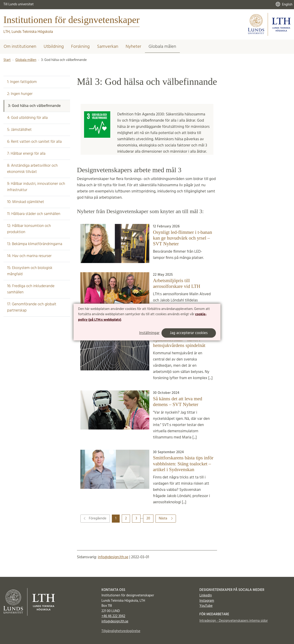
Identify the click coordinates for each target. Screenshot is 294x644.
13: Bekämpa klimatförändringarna (35, 244)
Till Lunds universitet (19, 4)
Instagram (207, 601)
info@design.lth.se (113, 557)
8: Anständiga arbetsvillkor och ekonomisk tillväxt (32, 169)
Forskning (81, 47)
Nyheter (133, 47)
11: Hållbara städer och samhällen (34, 214)
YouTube (206, 606)
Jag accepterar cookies (189, 333)
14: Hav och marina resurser (29, 256)
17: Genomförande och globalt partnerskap (32, 307)
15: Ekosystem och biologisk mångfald (30, 271)
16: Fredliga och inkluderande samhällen (31, 289)
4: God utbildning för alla (27, 118)
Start (7, 60)
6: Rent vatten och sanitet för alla (34, 142)
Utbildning (54, 47)
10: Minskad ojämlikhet (26, 202)
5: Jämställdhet (19, 130)
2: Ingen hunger (20, 94)
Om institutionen (20, 47)
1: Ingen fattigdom (22, 82)
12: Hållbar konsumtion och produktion (29, 229)
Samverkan (108, 47)
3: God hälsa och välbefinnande (34, 106)
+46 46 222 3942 (113, 616)
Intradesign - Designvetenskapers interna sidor (233, 621)
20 (148, 518)
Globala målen (162, 47)
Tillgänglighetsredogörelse (121, 631)
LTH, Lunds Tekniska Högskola (28, 32)
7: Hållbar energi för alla (26, 154)
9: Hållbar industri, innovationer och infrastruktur (36, 187)
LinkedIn (206, 595)
